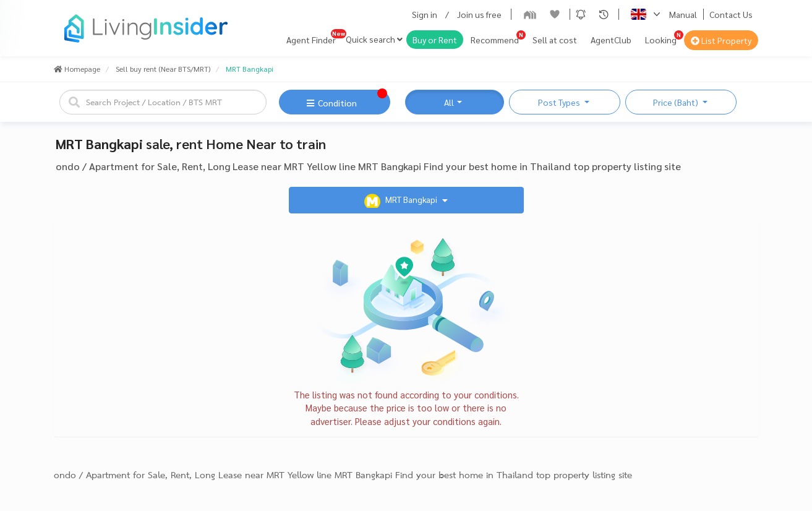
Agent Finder (311, 40)
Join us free (479, 14)
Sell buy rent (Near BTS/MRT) (163, 69)
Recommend (495, 40)
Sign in (425, 14)
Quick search (374, 39)
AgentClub (611, 40)
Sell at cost (555, 40)
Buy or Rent (435, 40)
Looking (661, 40)
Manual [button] (683, 14)
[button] (581, 14)
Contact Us (731, 14)
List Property (721, 40)
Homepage (77, 69)
